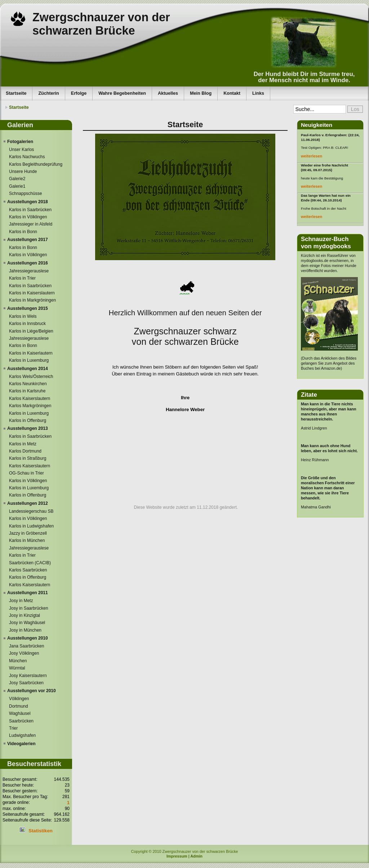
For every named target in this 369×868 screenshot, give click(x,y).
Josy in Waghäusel (27, 623)
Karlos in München (27, 540)
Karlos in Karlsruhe (27, 391)
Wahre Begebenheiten (122, 93)
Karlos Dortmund (25, 451)
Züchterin (48, 93)
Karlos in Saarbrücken (30, 210)
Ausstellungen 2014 (28, 369)
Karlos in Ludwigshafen (31, 526)
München (18, 661)
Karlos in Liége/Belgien (31, 331)
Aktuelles (168, 93)
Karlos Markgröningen (30, 406)
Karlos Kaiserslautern (30, 399)
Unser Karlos (21, 150)
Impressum (177, 856)
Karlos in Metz (23, 444)
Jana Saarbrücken (26, 646)
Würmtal (17, 668)
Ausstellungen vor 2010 (32, 691)
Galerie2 (17, 179)
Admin (196, 856)
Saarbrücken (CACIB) (30, 563)
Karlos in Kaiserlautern (31, 353)
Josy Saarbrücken (26, 683)
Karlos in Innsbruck (27, 324)
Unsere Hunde (23, 172)
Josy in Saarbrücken (29, 608)
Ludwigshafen (22, 735)
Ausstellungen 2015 (28, 308)
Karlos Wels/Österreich (31, 377)
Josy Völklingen (24, 653)
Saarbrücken (21, 721)
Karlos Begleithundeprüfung (36, 164)
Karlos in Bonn (23, 232)
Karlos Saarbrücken (28, 570)
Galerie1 (17, 186)
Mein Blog (201, 93)
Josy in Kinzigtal (25, 615)
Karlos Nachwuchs (27, 157)
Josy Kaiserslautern (28, 676)
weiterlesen (312, 156)
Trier (13, 728)
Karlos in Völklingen (28, 217)
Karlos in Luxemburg (29, 360)
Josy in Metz (21, 601)
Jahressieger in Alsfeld (31, 224)
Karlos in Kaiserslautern (32, 293)
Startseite (16, 93)
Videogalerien (21, 744)
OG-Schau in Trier (26, 473)
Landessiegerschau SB (31, 511)
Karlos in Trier (22, 278)
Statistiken (41, 831)
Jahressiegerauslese (29, 271)
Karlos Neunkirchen (28, 384)
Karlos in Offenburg (28, 420)
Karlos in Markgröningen (32, 300)
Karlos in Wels (23, 316)
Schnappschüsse (25, 193)
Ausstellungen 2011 (28, 593)
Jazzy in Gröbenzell (28, 533)
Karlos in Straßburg (28, 458)
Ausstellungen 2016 (28, 263)
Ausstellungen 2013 (28, 428)
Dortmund (19, 706)
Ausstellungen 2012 (28, 503)
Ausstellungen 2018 (28, 202)
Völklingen (19, 699)
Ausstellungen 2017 (28, 240)
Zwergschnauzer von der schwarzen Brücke (101, 24)
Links (258, 93)
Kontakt (232, 93)
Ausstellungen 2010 (28, 638)
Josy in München (25, 630)
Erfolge (79, 93)
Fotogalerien (20, 142)
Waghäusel (20, 713)
